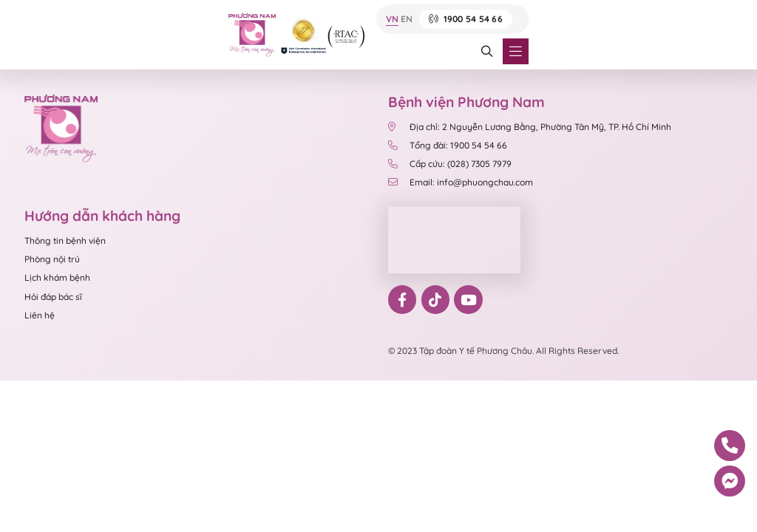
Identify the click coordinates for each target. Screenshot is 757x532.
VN (392, 20)
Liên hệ (40, 315)
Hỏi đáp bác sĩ (53, 297)
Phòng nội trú (52, 259)
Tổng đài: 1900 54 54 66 (448, 145)
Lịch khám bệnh (57, 277)
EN (407, 20)
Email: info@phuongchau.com (461, 182)
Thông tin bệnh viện (65, 241)
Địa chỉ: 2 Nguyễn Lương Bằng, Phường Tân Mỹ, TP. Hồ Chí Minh (530, 127)
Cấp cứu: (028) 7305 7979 (450, 164)
